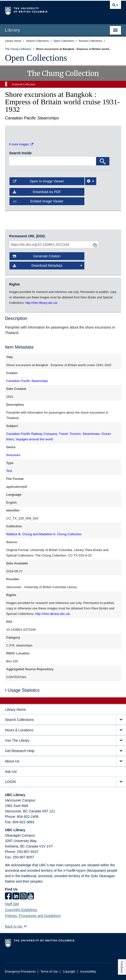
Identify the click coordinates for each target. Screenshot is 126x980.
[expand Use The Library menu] (121, 741)
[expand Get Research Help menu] (121, 751)
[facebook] (8, 896)
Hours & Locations (19, 730)
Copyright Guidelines (21, 910)
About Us (12, 761)
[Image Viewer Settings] (91, 181)
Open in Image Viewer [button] (38, 181)
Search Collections (19, 720)
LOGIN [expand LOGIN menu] (10, 782)
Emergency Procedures (20, 972)
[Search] (103, 161)
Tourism (75, 434)
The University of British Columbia (46, 10)
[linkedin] (16, 896)
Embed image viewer (38, 201)
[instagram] (23, 896)
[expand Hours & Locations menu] (121, 730)
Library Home (15, 710)
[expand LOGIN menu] (121, 782)
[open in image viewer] (23, 133)
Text (9, 471)
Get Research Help (20, 751)
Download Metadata (48, 266)
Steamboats (91, 434)
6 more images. (21, 144)
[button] (25, 926)
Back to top (16, 926)
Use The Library (17, 740)
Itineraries (13, 455)
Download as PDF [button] (37, 192)
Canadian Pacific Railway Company (32, 434)
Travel (63, 434)
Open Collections (36, 58)
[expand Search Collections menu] (121, 720)
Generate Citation (37, 256)
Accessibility (88, 972)
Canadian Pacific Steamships (27, 381)
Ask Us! (11, 772)
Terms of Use (49, 972)
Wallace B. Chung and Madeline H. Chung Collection (44, 534)
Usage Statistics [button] (22, 690)
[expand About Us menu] (121, 761)
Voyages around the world (34, 439)
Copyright (69, 972)
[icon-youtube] (31, 896)
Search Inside (20, 153)
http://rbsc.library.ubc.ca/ (53, 614)
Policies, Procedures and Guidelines (33, 916)
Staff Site (12, 904)
